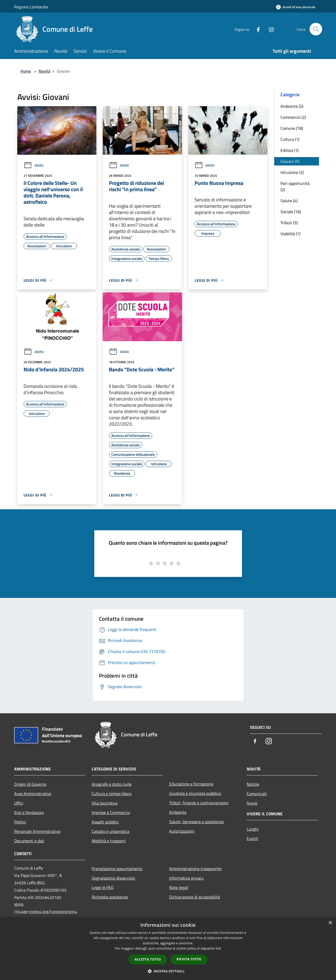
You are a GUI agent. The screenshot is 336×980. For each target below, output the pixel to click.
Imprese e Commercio (111, 812)
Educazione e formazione (191, 784)
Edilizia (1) (290, 150)
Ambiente (178, 812)
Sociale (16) (291, 212)
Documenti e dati (29, 841)
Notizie (253, 784)
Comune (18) (292, 128)
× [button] (330, 923)
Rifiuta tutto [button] (189, 959)
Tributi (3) (289, 223)
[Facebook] (256, 29)
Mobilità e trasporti (109, 841)
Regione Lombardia (31, 7)
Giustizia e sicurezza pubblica (195, 793)
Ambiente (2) (292, 106)
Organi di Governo (30, 784)
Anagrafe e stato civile (112, 784)
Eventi (252, 838)
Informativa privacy (186, 878)
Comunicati (257, 794)
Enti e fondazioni (29, 812)
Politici (20, 822)
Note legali (179, 887)
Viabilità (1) (290, 234)
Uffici (19, 803)
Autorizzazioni (182, 831)
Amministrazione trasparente (195, 869)
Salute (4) (289, 201)
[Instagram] (269, 29)
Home (26, 71)
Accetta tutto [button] (148, 959)
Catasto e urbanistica (111, 831)
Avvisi (34, 165)
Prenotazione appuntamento (117, 869)
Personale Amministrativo (37, 831)
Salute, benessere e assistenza (196, 822)
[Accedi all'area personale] (296, 7)
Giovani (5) (290, 161)
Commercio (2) (293, 117)
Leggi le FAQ (103, 887)
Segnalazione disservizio (113, 878)
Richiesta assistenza (110, 897)
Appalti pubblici (105, 822)
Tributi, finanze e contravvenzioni (199, 803)
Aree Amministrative (33, 794)
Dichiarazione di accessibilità (195, 897)
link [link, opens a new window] (218, 948)
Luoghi (253, 829)
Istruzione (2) (292, 172)
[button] (168, 971)
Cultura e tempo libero (112, 794)
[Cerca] (316, 29)
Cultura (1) (290, 139)
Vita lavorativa (105, 803)
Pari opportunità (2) (295, 186)
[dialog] (168, 949)
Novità (44, 71)
